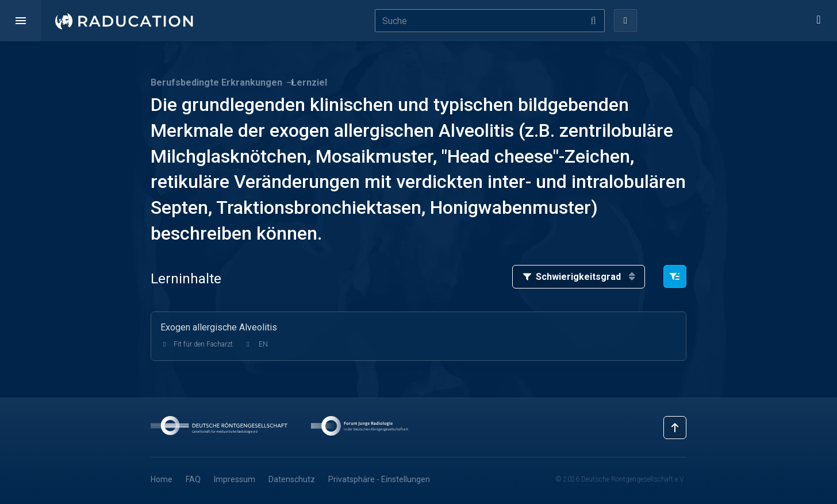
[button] (21, 21)
